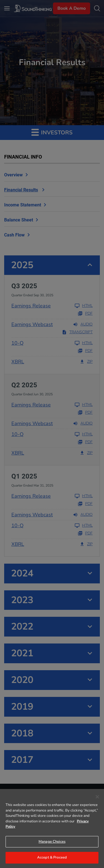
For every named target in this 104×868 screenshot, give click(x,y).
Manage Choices (52, 842)
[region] (52, 828)
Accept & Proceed (52, 857)
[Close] (97, 797)
